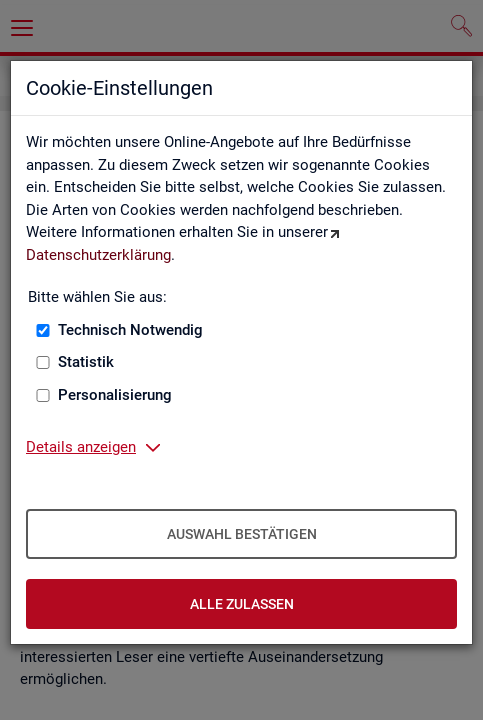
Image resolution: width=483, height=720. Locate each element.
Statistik (86, 362)
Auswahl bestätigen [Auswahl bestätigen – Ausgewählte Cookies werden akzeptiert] (242, 534)
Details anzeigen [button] (81, 447)
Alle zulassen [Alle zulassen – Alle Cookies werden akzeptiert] (242, 604)
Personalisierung (115, 395)
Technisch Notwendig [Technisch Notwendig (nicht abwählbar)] (130, 330)
